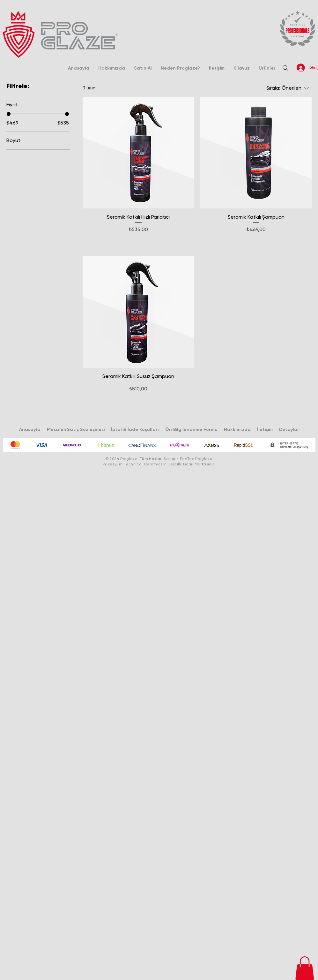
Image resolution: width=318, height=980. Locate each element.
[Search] (285, 68)
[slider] (9, 114)
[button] (305, 968)
